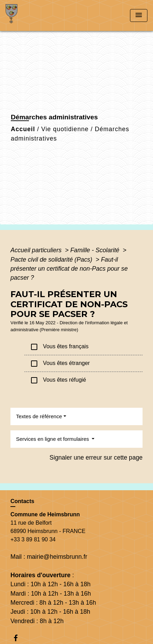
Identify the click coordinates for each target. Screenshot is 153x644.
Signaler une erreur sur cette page (96, 458)
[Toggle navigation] (139, 15)
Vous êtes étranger (60, 364)
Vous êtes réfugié (58, 380)
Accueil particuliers (37, 250)
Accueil (23, 129)
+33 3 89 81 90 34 (33, 539)
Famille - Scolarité (96, 250)
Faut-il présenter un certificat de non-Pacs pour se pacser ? (69, 269)
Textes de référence (39, 416)
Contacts (22, 501)
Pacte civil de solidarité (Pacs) (52, 260)
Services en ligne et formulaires (53, 439)
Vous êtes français (59, 347)
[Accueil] (32, 15)
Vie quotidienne (65, 129)
